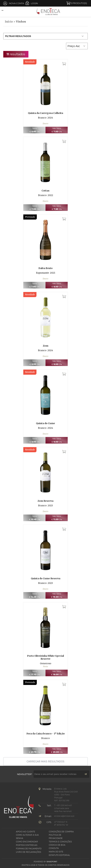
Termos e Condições (60, 842)
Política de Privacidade (56, 837)
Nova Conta (17, 3)
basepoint (52, 862)
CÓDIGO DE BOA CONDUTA (57, 847)
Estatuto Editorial (59, 855)
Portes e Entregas (27, 845)
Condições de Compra (61, 832)
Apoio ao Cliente (26, 832)
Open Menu (4, 12)
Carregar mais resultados (45, 762)
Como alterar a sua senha (27, 837)
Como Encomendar (27, 842)
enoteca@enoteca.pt (64, 816)
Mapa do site (56, 852)
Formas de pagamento (29, 849)
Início (9, 22)
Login (34, 3)
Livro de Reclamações (28, 852)
